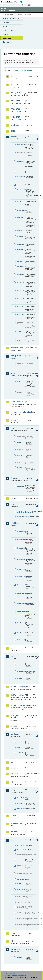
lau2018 (14, 774)
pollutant (20, 678)
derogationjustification (21, 576)
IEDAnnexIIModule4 (18, 705)
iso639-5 (20, 236)
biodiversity (16, 125)
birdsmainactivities (21, 540)
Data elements (8, 30)
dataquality (16, 356)
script (19, 331)
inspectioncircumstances (21, 671)
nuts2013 (20, 290)
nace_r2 (20, 250)
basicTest (21, 845)
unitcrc (20, 467)
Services (6, 42)
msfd (13, 790)
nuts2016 (20, 298)
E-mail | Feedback (9, 974)
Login (26, 5)
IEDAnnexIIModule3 (18, 695)
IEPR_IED (15, 716)
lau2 (13, 768)
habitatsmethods (21, 612)
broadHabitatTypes (21, 798)
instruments (21, 640)
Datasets (6, 22)
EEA (12, 2)
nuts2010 (20, 282)
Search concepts (29, 70)
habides (14, 523)
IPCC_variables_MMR (21, 516)
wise (13, 941)
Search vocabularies (13, 70)
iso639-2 (20, 217)
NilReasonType (21, 262)
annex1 (20, 664)
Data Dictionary (19, 15)
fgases (14, 478)
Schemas (6, 34)
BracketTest (21, 850)
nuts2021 (20, 307)
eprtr (13, 373)
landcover (15, 734)
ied (12, 656)
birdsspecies (21, 569)
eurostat (15, 420)
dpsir (19, 185)
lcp (12, 782)
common (15, 137)
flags (19, 442)
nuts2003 (20, 266)
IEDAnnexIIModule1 (18, 687)
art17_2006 (16, 101)
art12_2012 (16, 85)
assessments (21, 145)
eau (18, 860)
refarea (20, 455)
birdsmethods (21, 548)
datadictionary (17, 348)
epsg (19, 202)
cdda (13, 131)
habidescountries (21, 585)
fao (12, 428)
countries (21, 161)
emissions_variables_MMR (21, 512)
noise (13, 816)
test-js (19, 883)
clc (18, 742)
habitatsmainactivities (21, 603)
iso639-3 (20, 231)
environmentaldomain (21, 189)
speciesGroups (21, 809)
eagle (19, 747)
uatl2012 (20, 753)
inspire (14, 726)
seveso (14, 832)
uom (13, 933)
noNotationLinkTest (21, 879)
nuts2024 (20, 315)
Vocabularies (8, 38)
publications (16, 824)
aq (12, 77)
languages (21, 244)
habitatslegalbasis (21, 593)
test (12, 840)
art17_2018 (16, 117)
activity (20, 381)
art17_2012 (16, 109)
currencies (21, 176)
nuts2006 (20, 274)
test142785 (21, 889)
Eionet (11, 15)
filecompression (21, 210)
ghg (13, 504)
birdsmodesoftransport (21, 559)
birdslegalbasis (21, 531)
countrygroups (21, 172)
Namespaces (7, 46)
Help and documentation (11, 19)
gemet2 (14, 498)
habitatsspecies (21, 633)
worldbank (15, 949)
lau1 (13, 762)
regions (20, 803)
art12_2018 (16, 93)
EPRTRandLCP (17, 402)
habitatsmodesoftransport (21, 623)
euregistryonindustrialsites (18, 412)
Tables (5, 26)
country (20, 957)
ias (12, 648)
